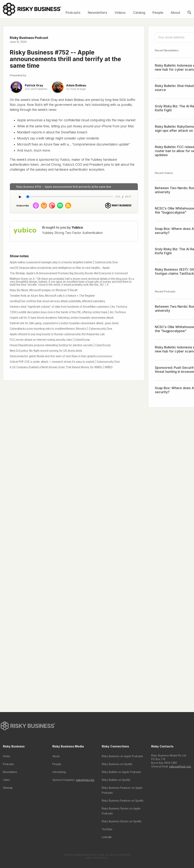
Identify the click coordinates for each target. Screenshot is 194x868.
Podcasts (73, 13)
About (175, 13)
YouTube (107, 830)
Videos (120, 13)
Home (7, 757)
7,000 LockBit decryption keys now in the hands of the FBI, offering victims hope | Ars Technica (68, 312)
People (158, 13)
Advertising (59, 773)
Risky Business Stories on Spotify (122, 822)
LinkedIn (107, 838)
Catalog (139, 13)
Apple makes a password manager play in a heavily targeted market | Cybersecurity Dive (64, 262)
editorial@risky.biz (180, 768)
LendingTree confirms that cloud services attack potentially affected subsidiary (58, 301)
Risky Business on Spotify (117, 765)
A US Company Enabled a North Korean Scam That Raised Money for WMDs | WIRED (61, 367)
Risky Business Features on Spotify (123, 802)
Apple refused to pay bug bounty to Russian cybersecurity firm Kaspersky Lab (57, 334)
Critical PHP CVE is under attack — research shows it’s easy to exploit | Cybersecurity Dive (65, 362)
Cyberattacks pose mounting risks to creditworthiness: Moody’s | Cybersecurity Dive (61, 329)
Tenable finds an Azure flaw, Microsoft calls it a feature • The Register (52, 295)
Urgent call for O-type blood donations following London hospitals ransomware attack (62, 317)
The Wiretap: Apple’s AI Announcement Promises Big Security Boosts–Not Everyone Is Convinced (69, 273)
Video (6, 781)
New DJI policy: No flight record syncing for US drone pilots (46, 351)
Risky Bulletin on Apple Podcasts (121, 773)
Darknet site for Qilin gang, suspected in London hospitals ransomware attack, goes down (64, 323)
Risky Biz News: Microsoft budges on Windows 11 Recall (44, 290)
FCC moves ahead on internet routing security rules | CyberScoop (50, 340)
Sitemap (8, 789)
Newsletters (98, 13)
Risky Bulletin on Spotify (116, 781)
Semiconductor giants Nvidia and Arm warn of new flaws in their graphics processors (61, 356)
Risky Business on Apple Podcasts (122, 757)
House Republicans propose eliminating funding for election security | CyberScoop (60, 345)
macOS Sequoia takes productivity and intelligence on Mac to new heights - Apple (60, 268)
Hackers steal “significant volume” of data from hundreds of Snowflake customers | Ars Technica (68, 306)
